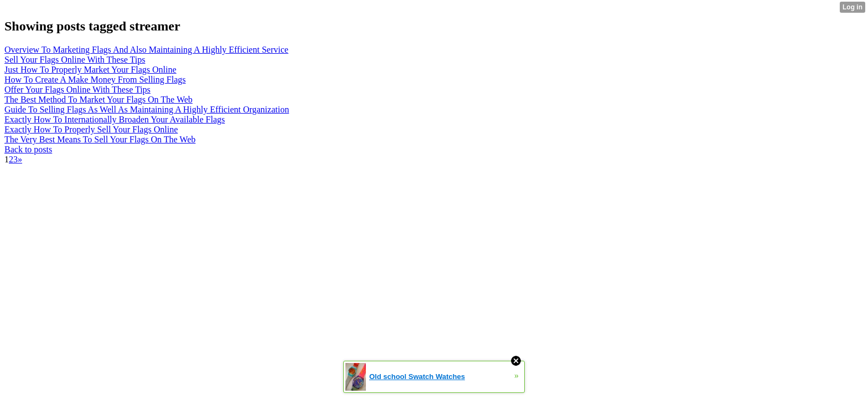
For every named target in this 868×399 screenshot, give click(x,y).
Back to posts (28, 149)
